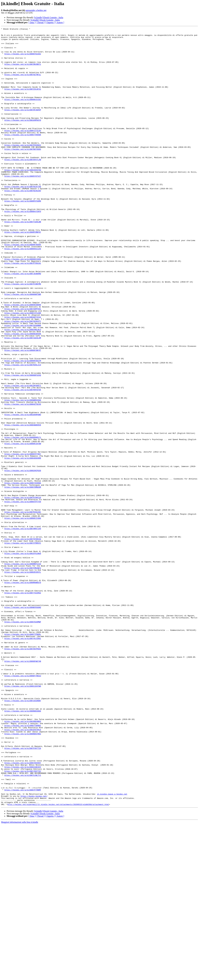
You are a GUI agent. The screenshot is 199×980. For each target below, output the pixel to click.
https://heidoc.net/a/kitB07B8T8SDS (23, 174)
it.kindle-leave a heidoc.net (112, 947)
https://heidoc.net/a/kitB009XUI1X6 (23, 293)
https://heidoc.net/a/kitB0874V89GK (23, 574)
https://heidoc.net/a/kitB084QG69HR (23, 544)
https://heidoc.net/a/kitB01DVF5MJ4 (23, 870)
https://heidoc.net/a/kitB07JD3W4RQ (23, 323)
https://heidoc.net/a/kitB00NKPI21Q (23, 671)
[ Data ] (32, 22)
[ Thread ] (40, 22)
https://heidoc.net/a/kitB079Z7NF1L (23, 84)
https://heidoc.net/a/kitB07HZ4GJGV (23, 223)
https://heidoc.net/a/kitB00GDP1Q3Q (23, 445)
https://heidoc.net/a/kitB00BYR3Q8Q (23, 723)
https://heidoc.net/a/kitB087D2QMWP (23, 741)
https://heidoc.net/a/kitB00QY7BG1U (23, 805)
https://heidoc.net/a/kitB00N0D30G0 (23, 848)
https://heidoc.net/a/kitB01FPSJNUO (23, 659)
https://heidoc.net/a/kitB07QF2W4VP (23, 126)
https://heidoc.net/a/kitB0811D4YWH (23, 818)
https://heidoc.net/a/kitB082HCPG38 (23, 559)
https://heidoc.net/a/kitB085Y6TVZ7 (23, 206)
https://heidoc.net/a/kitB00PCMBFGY (23, 273)
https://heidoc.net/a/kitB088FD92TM (23, 427)
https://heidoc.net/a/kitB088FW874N (23, 788)
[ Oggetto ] (50, 22)
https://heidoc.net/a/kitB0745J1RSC (23, 761)
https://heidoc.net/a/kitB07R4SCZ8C (23, 609)
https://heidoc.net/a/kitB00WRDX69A (23, 475)
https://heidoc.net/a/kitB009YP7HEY (23, 539)
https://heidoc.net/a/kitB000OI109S (23, 305)
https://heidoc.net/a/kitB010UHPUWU (23, 492)
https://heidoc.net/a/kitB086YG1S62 (23, 59)
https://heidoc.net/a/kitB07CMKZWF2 (23, 676)
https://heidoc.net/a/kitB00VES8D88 (23, 360)
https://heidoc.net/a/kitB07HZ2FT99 (23, 218)
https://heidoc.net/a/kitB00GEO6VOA (23, 395)
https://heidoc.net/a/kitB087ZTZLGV (23, 151)
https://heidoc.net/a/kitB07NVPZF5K (23, 462)
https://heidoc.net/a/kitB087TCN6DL (23, 756)
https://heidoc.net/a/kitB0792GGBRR (23, 385)
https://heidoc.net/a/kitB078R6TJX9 (23, 629)
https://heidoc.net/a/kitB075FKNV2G (23, 641)
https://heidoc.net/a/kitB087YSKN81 (23, 865)
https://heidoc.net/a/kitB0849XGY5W (23, 198)
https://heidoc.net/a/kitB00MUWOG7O (23, 694)
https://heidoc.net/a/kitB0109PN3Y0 (23, 139)
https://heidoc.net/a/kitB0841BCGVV (23, 915)
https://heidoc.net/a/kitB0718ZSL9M (23, 400)
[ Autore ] (60, 22)
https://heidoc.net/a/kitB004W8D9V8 (23, 504)
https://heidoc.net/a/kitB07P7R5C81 (23, 310)
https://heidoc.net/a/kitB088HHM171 (23, 519)
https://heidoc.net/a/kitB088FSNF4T (23, 415)
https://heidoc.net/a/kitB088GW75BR (23, 348)
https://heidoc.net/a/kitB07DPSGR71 (23, 457)
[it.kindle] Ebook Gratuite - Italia (49, 17)
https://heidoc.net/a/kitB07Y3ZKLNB (23, 261)
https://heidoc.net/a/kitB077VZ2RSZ (23, 706)
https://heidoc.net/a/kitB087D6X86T (23, 910)
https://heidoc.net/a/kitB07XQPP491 (23, 365)
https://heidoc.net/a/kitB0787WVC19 (23, 592)
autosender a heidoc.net (36, 10)
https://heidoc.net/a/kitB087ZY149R (23, 370)
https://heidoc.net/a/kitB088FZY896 (23, 616)
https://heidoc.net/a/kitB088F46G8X (23, 288)
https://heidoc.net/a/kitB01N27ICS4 (23, 375)
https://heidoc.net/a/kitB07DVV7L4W (23, 186)
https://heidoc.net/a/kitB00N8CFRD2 (23, 875)
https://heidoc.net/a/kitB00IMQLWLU (23, 390)
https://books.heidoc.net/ (34, 950)
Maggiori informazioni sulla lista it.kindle (20, 978)
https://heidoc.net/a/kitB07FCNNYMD (23, 335)
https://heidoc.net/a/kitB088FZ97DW (23, 527)
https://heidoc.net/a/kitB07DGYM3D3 (23, 773)
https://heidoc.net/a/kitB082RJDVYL (23, 681)
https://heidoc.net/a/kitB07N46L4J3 (23, 432)
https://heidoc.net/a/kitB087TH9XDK (23, 156)
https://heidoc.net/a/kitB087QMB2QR (23, 579)
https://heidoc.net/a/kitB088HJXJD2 (23, 114)
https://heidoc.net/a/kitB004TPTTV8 (23, 596)
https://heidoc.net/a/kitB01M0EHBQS (23, 860)
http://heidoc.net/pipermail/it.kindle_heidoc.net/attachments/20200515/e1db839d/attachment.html (58, 960)
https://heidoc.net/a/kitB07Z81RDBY (23, 835)
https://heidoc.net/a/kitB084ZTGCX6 (23, 480)
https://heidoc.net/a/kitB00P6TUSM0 (23, 236)
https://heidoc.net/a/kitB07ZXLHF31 (23, 101)
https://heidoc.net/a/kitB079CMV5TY (23, 380)
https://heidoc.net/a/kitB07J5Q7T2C (23, 920)
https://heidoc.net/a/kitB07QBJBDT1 (23, 72)
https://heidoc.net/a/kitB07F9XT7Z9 (23, 893)
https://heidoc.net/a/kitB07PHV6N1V (23, 169)
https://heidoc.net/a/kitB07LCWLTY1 (23, 925)
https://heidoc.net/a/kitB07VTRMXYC (23, 646)
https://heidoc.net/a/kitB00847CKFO (23, 248)
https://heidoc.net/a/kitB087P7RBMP (23, 942)
